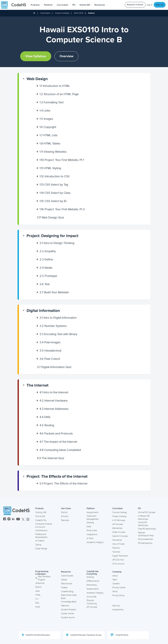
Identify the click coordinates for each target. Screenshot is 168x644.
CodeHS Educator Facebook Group (84, 635)
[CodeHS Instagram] (9, 519)
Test (45, 284)
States (64, 580)
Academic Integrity (95, 542)
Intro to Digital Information (58, 318)
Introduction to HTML (55, 86)
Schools (65, 516)
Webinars (65, 606)
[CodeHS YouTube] (18, 519)
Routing (47, 425)
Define (46, 259)
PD (139, 508)
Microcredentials (145, 539)
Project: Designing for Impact (52, 236)
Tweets (64, 588)
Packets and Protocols (56, 433)
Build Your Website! (54, 292)
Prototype (48, 276)
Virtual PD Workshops (143, 524)
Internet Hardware (54, 401)
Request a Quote (135, 5)
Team (115, 580)
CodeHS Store (119, 635)
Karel (38, 607)
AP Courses (118, 524)
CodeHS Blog (67, 592)
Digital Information (43, 311)
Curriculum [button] (63, 5)
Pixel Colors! (50, 359)
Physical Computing (92, 602)
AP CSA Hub (118, 560)
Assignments (92, 512)
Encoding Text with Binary (58, 334)
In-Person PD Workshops (144, 518)
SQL (37, 603)
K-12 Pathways (119, 520)
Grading (90, 523)
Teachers (65, 520)
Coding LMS (41, 512)
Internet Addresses (54, 409)
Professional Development (41, 536)
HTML (38, 595)
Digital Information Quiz (54, 367)
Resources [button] (101, 5)
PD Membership (145, 543)
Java (37, 591)
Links (45, 111)
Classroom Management (93, 518)
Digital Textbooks (120, 556)
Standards (117, 540)
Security (116, 606)
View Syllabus (36, 56)
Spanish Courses (120, 536)
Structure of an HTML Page (59, 94)
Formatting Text (52, 102)
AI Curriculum (118, 564)
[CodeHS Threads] (28, 519)
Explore (91, 13)
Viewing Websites (53, 152)
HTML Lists (48, 135)
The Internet (37, 385)
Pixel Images (50, 342)
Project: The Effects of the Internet (57, 476)
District (64, 512)
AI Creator (40, 541)
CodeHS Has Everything (93, 573)
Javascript (40, 583)
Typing (38, 545)
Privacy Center (119, 588)
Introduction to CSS (55, 176)
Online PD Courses (147, 512)
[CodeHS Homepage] (15, 5)
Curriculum (45, 13)
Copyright (48, 127)
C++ (37, 599)
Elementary (117, 528)
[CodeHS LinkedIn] (13, 519)
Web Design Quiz (51, 217)
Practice (116, 548)
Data (89, 527)
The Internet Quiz (51, 458)
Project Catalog (119, 516)
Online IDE (40, 516)
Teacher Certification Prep (146, 534)
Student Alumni (68, 618)
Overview (66, 56)
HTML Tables (50, 143)
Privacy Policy (118, 595)
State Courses (119, 532)
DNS (45, 417)
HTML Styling (50, 168)
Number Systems (53, 326)
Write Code (92, 530)
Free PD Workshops (147, 529)
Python (38, 587)
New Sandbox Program (43, 578)
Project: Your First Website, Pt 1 (62, 160)
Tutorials (116, 552)
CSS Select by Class (55, 193)
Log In (150, 5)
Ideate (46, 268)
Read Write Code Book (69, 597)
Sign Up (160, 5)
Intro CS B (79, 13)
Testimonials (67, 584)
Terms (115, 592)
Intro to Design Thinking (57, 243)
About (115, 576)
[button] (36, 5)
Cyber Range (41, 549)
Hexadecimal (50, 351)
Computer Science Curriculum (44, 525)
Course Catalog (62, 13)
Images (46, 119)
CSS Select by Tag (54, 185)
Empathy (48, 251)
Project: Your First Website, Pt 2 (62, 209)
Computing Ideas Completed (60, 450)
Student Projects (68, 610)
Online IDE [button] (86, 5)
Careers (116, 584)
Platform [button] (49, 5)
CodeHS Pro (41, 520)
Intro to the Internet (54, 392)
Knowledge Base (69, 602)
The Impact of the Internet (58, 442)
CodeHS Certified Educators (36, 635)
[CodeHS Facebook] (5, 519)
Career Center (68, 614)
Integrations (92, 534)
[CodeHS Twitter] (23, 519)
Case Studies (67, 576)
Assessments (93, 589)
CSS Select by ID (53, 201)
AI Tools (90, 538)
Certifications (41, 530)
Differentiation (93, 581)
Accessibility (118, 610)
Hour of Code (118, 544)
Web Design (37, 79)
